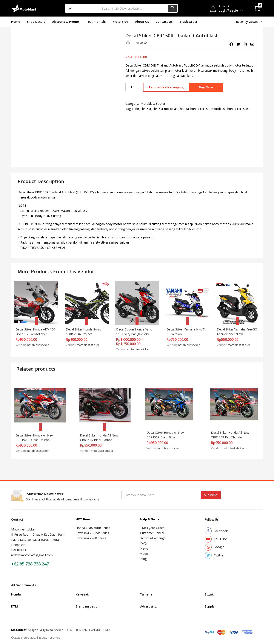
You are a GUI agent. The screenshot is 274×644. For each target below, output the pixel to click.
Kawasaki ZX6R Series (91, 531)
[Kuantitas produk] (132, 87)
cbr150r (146, 109)
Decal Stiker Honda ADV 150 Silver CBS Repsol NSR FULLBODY (36, 331)
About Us (142, 22)
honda (184, 109)
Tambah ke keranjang (166, 87)
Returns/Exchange (153, 531)
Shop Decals (36, 22)
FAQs (144, 537)
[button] (257, 8)
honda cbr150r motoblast (208, 109)
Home (16, 22)
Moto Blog (120, 22)
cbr (137, 109)
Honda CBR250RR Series (93, 521)
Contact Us (164, 22)
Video (144, 547)
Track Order (188, 22)
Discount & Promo (65, 22)
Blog (143, 552)
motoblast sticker (40, 342)
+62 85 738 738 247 (30, 557)
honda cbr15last (239, 109)
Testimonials (96, 22)
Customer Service (152, 526)
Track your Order (152, 521)
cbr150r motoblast (166, 109)
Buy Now (207, 87)
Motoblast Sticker (153, 104)
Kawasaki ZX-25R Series (92, 526)
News (144, 542)
